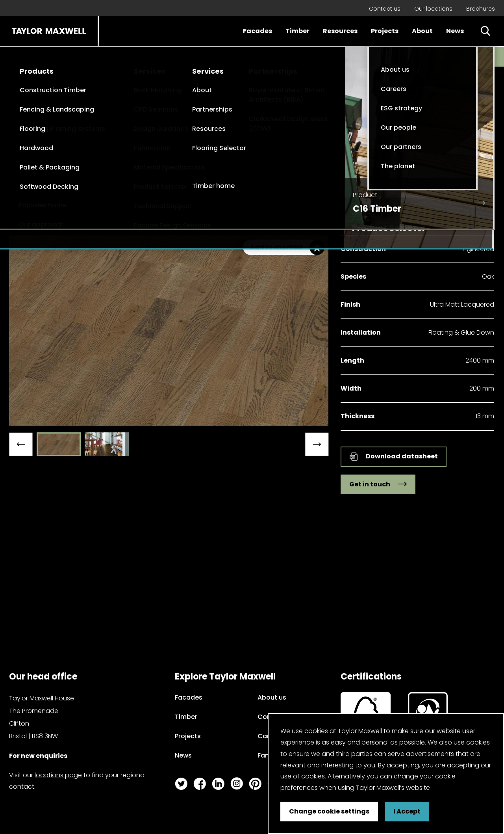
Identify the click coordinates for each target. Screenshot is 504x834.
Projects (385, 31)
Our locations (433, 9)
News (455, 31)
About (422, 31)
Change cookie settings (329, 811)
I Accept (407, 811)
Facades (258, 31)
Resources (340, 31)
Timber (297, 31)
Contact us (385, 9)
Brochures (481, 9)
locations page (58, 775)
